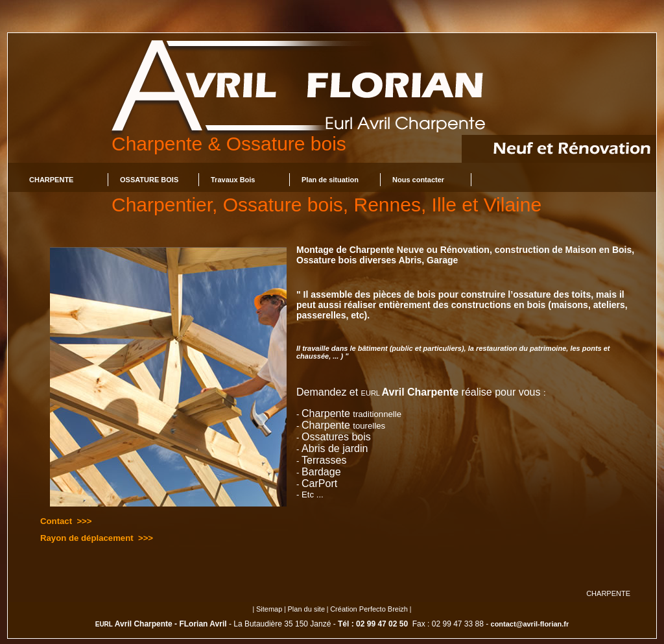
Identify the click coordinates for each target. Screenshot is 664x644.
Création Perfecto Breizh (369, 609)
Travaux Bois (233, 180)
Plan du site (306, 609)
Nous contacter (418, 180)
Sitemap (269, 609)
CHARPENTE (51, 180)
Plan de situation (330, 180)
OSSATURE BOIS (149, 180)
